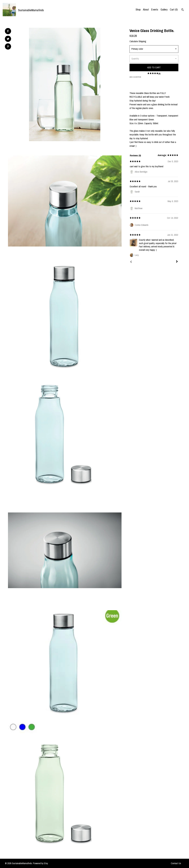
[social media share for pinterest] (8, 47)
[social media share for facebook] (8, 31)
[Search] (183, 10)
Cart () (174, 10)
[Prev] (131, 262)
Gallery (164, 10)
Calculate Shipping (138, 41)
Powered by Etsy (40, 863)
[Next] (177, 262)
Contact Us (176, 863)
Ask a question (135, 77)
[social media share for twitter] (8, 39)
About (146, 10)
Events (155, 10)
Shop (138, 10)
